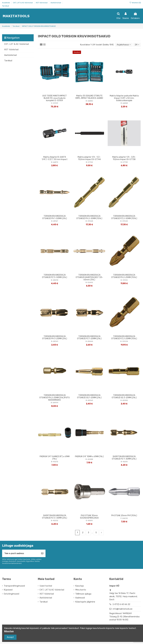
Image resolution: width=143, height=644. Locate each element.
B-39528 (89, 221)
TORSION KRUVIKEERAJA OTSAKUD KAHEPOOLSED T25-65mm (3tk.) (89, 277)
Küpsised (8, 590)
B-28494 (55, 403)
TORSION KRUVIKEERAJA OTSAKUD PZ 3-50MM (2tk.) (55, 276)
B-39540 (124, 221)
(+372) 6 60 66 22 (121, 604)
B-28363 (89, 400)
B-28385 (124, 400)
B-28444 (89, 341)
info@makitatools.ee (123, 609)
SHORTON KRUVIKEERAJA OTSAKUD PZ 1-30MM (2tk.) (124, 458)
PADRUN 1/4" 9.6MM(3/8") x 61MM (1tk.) (55, 458)
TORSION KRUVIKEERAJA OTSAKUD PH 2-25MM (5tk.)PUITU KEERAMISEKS (55, 398)
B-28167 (55, 221)
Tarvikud (6, 6)
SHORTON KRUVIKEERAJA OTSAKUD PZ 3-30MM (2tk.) (55, 517)
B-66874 (55, 162)
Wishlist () (135, 3)
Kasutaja (79, 586)
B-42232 (55, 520)
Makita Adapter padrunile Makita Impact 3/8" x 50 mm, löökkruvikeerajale (124, 98)
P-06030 (124, 518)
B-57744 (89, 162)
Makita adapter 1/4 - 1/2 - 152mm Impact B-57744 (89, 158)
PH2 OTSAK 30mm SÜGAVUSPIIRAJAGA (89, 517)
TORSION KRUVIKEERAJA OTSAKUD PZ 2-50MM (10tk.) (124, 217)
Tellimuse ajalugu (83, 594)
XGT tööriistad (42, 3)
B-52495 (89, 282)
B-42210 (124, 462)
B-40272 (55, 462)
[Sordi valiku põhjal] (124, 45)
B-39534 (124, 341)
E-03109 (55, 103)
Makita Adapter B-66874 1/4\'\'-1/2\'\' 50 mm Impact (55, 158)
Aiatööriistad (56, 3)
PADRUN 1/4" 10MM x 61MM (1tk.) (89, 456)
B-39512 (124, 280)
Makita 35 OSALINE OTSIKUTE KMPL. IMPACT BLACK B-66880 (89, 97)
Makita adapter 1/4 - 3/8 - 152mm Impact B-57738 (124, 158)
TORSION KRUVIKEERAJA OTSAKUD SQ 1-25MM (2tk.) (89, 396)
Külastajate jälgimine (85, 602)
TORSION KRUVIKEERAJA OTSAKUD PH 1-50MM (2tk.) (55, 217)
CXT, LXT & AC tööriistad (23, 3)
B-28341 (55, 341)
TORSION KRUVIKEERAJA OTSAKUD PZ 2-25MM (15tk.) (124, 338)
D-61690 (89, 520)
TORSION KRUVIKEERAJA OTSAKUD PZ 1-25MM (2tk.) (89, 338)
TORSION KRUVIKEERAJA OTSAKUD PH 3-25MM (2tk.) (55, 338)
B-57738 (124, 162)
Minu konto (81, 590)
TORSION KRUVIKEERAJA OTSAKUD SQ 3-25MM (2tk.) (124, 396)
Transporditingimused (14, 586)
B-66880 (89, 101)
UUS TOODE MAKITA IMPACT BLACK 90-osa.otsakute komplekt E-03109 (55, 98)
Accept (10, 637)
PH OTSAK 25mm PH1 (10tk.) (124, 516)
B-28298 (55, 280)
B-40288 (89, 459)
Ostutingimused (11, 594)
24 (137, 45)
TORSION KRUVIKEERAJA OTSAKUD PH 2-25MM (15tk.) (124, 276)
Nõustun (9, 631)
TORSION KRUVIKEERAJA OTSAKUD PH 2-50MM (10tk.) (89, 217)
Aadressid (80, 598)
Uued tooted (46, 586)
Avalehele (6, 3)
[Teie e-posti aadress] (21, 553)
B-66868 (124, 103)
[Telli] (42, 553)
